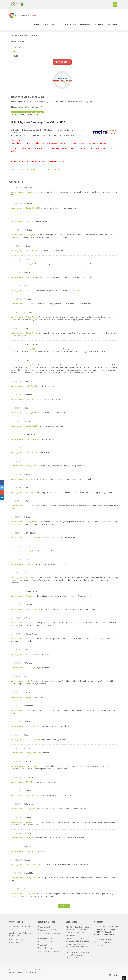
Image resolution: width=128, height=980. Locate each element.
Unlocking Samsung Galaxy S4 (22, 399)
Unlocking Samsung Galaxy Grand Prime (26, 753)
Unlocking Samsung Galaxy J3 (22, 264)
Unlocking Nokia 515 (45, 942)
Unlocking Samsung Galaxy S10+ (50, 951)
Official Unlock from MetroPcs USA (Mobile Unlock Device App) (35, 169)
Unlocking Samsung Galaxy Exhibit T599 (26, 538)
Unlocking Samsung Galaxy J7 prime (24, 250)
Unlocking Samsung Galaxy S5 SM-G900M (26, 208)
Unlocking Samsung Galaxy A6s (22, 221)
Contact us (113, 24)
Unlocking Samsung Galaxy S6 (22, 564)
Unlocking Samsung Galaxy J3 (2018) (24, 235)
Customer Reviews (69, 24)
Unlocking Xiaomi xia (45, 948)
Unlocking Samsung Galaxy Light (23, 851)
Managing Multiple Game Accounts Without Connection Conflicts (77, 947)
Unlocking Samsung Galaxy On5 (23, 795)
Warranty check (51, 24)
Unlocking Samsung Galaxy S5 (22, 290)
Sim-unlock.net (14, 972)
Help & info (99, 24)
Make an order (62, 62)
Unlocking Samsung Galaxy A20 (22, 192)
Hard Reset (32, 972)
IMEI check (24, 972)
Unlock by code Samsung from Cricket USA (38, 122)
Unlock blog (85, 24)
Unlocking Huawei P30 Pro (47, 930)
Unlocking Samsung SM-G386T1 (23, 668)
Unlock (36, 24)
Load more (64, 906)
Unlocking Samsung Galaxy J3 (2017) (24, 349)
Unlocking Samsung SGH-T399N (23, 304)
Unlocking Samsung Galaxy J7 (22, 413)
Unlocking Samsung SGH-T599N (23, 506)
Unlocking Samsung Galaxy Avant (23, 596)
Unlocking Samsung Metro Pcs (22, 277)
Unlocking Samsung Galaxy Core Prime (25, 864)
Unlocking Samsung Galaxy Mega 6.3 (25, 426)
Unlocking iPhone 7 (45, 945)
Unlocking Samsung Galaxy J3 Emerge (25, 439)
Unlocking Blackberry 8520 (47, 927)
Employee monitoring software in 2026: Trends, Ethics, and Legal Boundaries (78, 955)
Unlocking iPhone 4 (45, 939)
